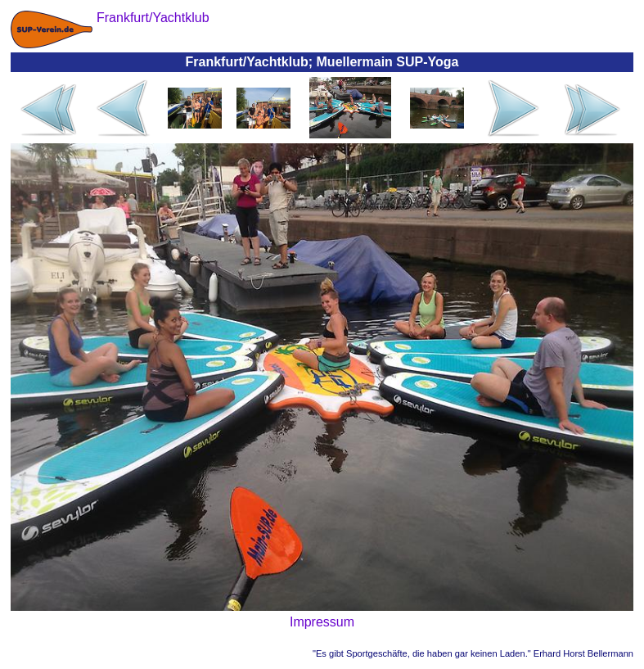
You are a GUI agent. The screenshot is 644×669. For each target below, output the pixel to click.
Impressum (322, 622)
